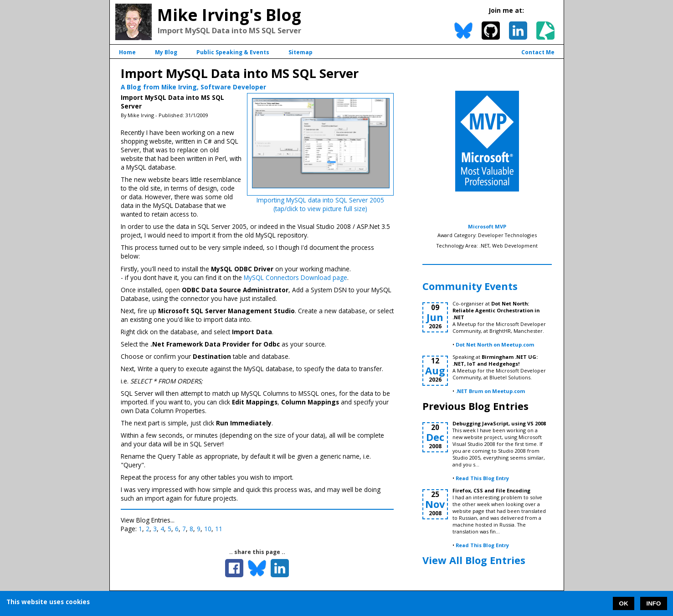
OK (624, 603)
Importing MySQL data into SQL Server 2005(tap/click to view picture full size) (320, 204)
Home (127, 52)
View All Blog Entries (474, 560)
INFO (654, 603)
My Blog (166, 52)
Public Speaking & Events (233, 52)
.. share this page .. (257, 552)
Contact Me (538, 52)
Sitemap (301, 52)
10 (208, 529)
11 (219, 529)
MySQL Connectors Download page (295, 277)
